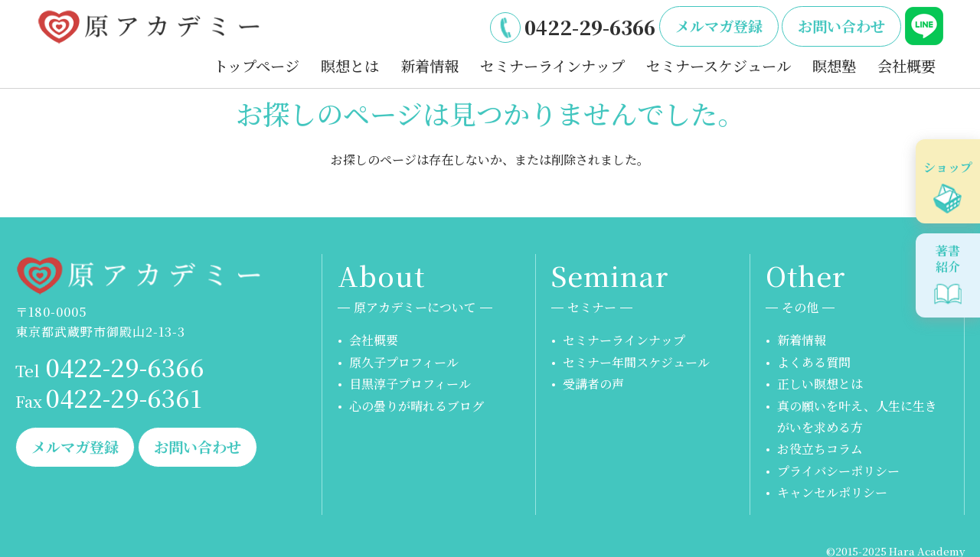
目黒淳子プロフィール (410, 384)
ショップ (948, 167)
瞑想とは (350, 65)
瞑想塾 (834, 65)
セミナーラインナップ (552, 65)
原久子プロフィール (404, 362)
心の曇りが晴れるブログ (416, 406)
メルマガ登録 (719, 26)
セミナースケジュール (719, 65)
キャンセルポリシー (832, 492)
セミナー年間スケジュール (636, 362)
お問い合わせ (841, 26)
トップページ (256, 65)
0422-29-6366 (590, 27)
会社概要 (906, 65)
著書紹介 (948, 259)
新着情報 (430, 65)
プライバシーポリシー (838, 471)
